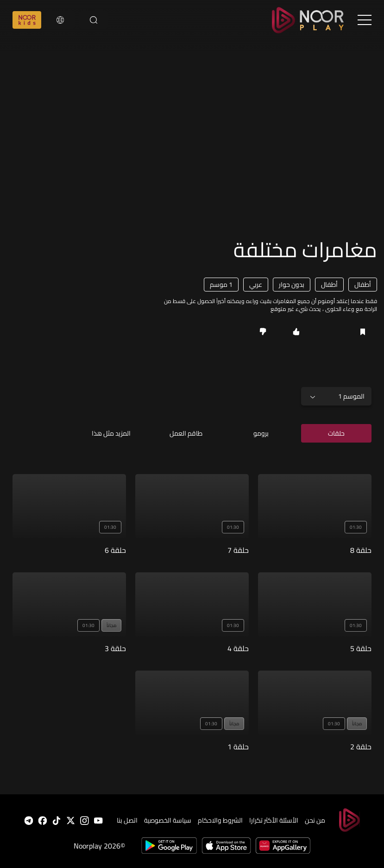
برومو (261, 433)
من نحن (315, 820)
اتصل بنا (127, 820)
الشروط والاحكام (220, 820)
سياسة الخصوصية (168, 820)
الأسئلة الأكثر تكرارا (274, 820)
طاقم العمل (186, 433)
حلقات (336, 433)
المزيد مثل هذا (111, 433)
